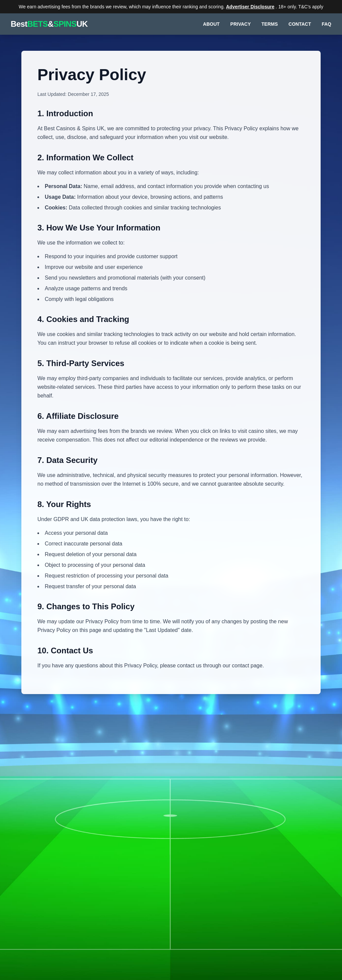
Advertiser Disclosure (250, 7)
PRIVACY (241, 24)
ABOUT (211, 24)
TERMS (270, 24)
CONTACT (300, 24)
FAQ (326, 24)
